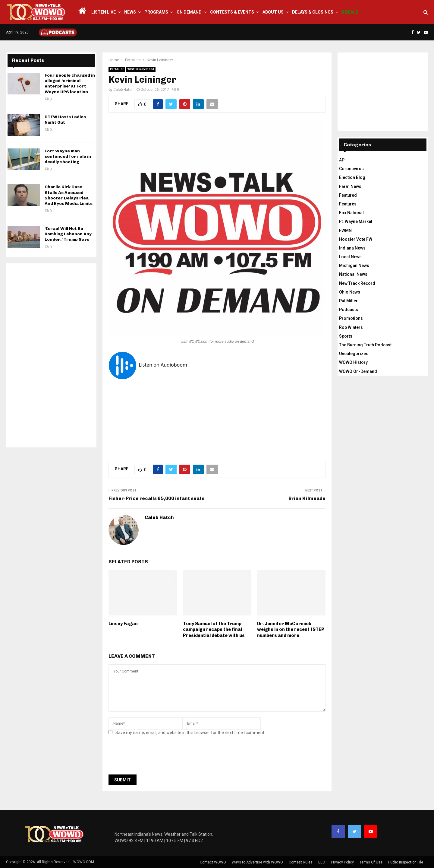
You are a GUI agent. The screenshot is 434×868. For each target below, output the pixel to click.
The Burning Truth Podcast (365, 345)
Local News (350, 257)
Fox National (351, 213)
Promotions (351, 318)
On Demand (189, 12)
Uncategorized (354, 354)
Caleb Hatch (123, 90)
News (130, 12)
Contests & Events (232, 12)
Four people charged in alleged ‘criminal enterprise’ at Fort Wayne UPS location (70, 84)
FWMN (345, 231)
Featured (348, 195)
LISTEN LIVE (104, 12)
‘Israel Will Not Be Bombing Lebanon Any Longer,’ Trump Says (68, 234)
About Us (273, 12)
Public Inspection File (406, 862)
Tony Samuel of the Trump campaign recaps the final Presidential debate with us (214, 630)
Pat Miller (117, 69)
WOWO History (353, 362)
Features (348, 204)
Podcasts (349, 310)
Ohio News (350, 292)
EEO (322, 862)
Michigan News (354, 265)
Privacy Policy (342, 862)
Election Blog (352, 177)
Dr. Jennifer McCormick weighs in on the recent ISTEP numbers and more (291, 630)
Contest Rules (301, 862)
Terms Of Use (371, 862)
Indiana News (352, 248)
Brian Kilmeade (307, 498)
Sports (346, 336)
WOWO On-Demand (141, 69)
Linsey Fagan (123, 624)
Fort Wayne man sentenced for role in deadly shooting (68, 156)
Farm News (350, 186)
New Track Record (357, 283)
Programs (156, 12)
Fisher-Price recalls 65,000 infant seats (156, 498)
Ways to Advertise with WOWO (257, 862)
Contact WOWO (213, 862)
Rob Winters (351, 327)
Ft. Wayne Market (356, 221)
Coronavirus (351, 169)
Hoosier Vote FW (356, 239)
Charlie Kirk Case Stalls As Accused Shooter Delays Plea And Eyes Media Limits (69, 195)
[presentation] (154, 757)
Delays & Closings (313, 12)
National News (353, 274)
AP (342, 160)
